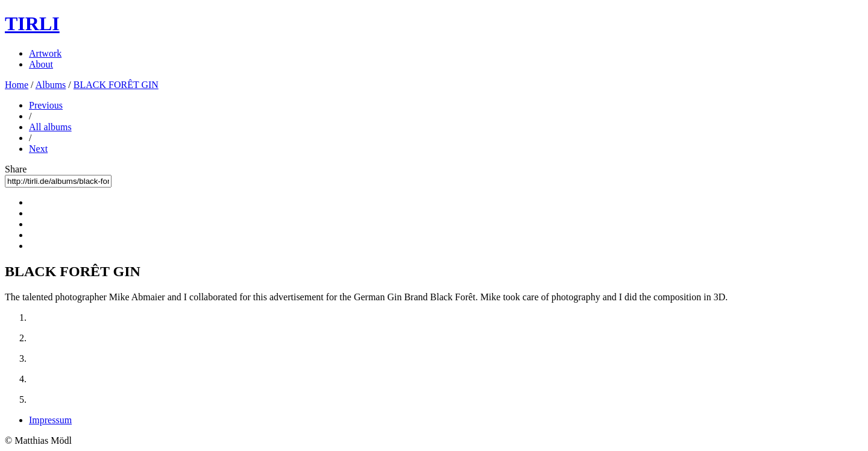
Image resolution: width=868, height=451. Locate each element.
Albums (51, 85)
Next (38, 149)
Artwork (45, 53)
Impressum (50, 420)
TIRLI (32, 24)
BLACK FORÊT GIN (116, 85)
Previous (46, 105)
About (41, 64)
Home (17, 85)
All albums (50, 127)
